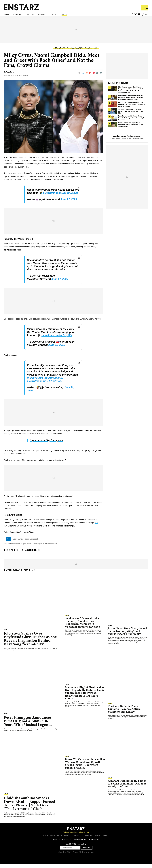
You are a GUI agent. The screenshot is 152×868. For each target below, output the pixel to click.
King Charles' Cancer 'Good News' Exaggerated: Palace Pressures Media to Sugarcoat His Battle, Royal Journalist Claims (131, 93)
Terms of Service (80, 843)
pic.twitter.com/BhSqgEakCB (60, 197)
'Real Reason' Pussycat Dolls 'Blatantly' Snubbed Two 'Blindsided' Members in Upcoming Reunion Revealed (83, 626)
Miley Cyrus (9, 161)
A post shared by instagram (46, 444)
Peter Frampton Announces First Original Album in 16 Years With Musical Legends (28, 725)
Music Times (29, 536)
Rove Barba (10, 76)
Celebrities (39, 16)
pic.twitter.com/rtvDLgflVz (56, 339)
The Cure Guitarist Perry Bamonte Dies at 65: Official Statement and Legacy (125, 713)
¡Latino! (87, 16)
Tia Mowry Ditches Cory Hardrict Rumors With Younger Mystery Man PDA (130, 115)
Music (74, 16)
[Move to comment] (101, 77)
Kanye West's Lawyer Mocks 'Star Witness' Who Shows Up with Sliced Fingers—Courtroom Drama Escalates (85, 767)
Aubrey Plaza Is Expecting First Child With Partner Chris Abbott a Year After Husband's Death (132, 108)
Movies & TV (58, 16)
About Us (56, 843)
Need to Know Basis (122, 140)
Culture (76, 839)
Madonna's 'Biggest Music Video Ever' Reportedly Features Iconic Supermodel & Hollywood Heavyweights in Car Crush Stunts (85, 697)
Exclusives (22, 16)
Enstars (21, 7)
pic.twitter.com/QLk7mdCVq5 (45, 385)
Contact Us (67, 843)
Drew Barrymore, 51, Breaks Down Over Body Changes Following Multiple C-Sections (131, 122)
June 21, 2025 (60, 283)
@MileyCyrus (35, 382)
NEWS (8, 16)
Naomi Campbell (31, 543)
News (45, 839)
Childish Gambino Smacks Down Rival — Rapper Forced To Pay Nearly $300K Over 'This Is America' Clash (29, 807)
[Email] (97, 77)
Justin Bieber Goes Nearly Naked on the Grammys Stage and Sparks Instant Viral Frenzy (127, 635)
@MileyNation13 (53, 382)
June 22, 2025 (69, 203)
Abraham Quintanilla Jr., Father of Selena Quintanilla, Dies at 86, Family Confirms (127, 787)
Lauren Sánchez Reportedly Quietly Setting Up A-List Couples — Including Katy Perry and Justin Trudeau (131, 101)
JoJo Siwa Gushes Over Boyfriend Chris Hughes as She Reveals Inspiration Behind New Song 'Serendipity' (30, 642)
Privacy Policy (94, 843)
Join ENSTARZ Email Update (76, 848)
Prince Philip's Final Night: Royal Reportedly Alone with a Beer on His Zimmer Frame (131, 128)
